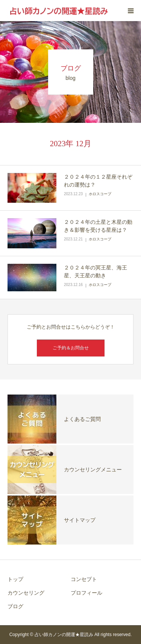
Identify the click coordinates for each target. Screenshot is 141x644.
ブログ (15, 606)
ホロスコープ (100, 194)
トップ (15, 579)
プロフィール (86, 593)
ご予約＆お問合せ (71, 348)
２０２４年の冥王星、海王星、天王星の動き (96, 272)
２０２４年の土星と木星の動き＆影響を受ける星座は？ (98, 226)
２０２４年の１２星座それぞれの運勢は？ (98, 181)
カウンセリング (26, 593)
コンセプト (84, 579)
